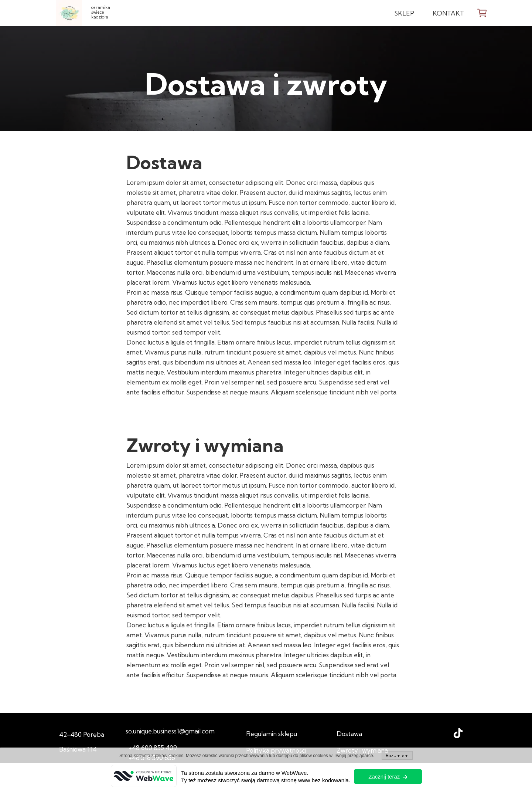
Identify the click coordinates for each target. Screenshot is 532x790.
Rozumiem (397, 755)
